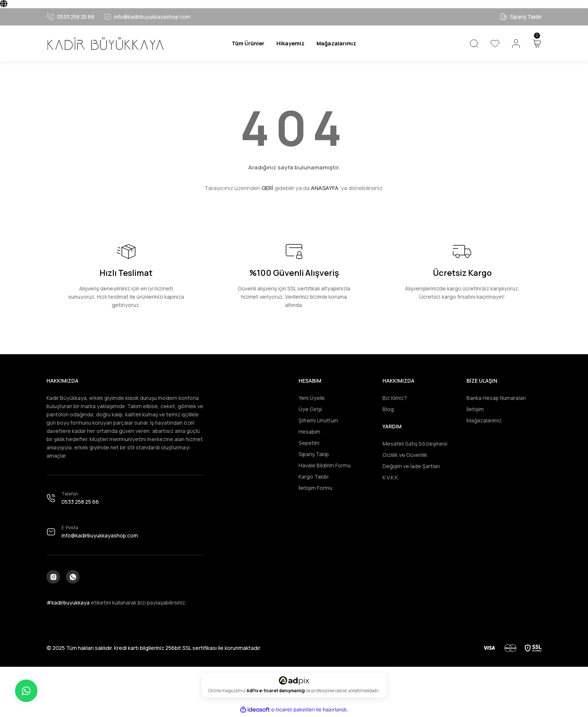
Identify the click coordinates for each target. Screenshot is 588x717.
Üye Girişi (310, 409)
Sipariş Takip (314, 454)
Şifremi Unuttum (318, 420)
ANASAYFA (325, 188)
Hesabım (309, 432)
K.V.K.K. (391, 477)
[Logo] (105, 44)
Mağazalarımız (484, 420)
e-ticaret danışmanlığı (283, 692)
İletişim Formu (315, 488)
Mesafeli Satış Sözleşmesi (415, 444)
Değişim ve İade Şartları (411, 466)
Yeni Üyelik (312, 398)
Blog (388, 409)
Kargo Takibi (313, 477)
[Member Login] (516, 43)
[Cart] (537, 43)
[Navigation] (245, 43)
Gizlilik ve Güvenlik (405, 455)
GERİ (268, 188)
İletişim (475, 409)
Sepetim (309, 443)
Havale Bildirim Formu (325, 465)
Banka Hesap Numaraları (496, 398)
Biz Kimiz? (395, 398)
